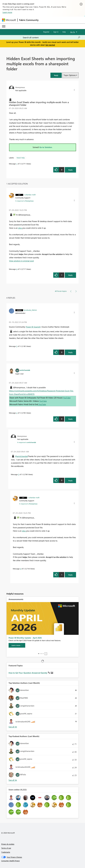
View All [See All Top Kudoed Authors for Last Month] (13, 780)
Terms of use (6, 848)
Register (46, 32)
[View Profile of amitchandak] (25, 370)
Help (64, 32)
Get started (50, 45)
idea (20, 228)
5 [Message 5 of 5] (17, 346)
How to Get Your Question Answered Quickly (28, 673)
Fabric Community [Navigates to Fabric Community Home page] (29, 20)
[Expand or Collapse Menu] (4, 26)
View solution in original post (21, 261)
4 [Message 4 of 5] (17, 269)
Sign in (56, 32)
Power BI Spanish (33, 327)
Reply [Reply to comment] (70, 275)
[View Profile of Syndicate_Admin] (30, 310)
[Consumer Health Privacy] (43, 861)
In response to (24, 201)
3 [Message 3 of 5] (19, 474)
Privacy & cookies (8, 844)
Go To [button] (73, 32)
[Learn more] (17, 645)
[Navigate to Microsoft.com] (9, 20)
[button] (56, 75)
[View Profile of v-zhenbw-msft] (30, 195)
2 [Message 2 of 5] (17, 413)
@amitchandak (21, 456)
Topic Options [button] (70, 75)
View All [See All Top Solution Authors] (13, 727)
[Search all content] (52, 37)
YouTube (67, 398)
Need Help (21, 158)
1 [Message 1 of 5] (17, 164)
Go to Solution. (46, 147)
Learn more (7, 12)
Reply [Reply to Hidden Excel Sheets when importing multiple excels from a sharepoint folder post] (70, 170)
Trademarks (6, 852)
